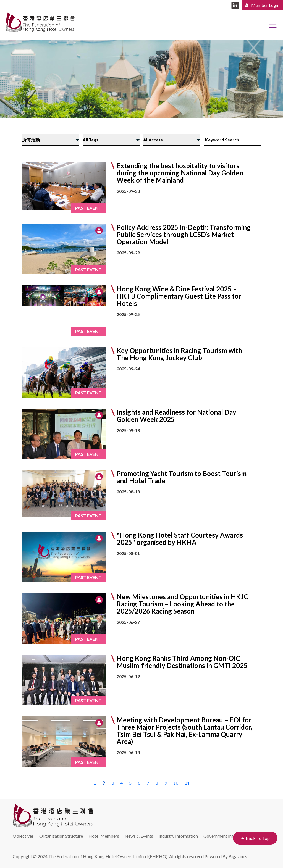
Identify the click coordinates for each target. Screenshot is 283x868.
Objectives (23, 836)
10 (176, 783)
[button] (141, 249)
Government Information (227, 836)
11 (187, 783)
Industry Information (178, 836)
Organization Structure (61, 836)
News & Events (139, 836)
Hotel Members (104, 836)
